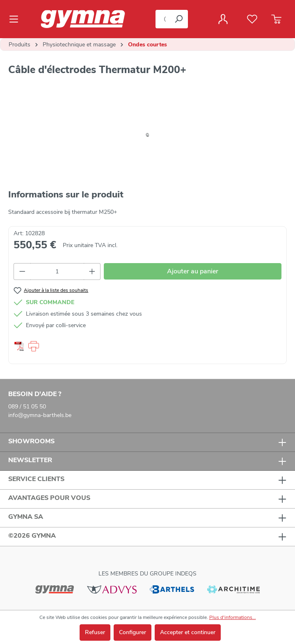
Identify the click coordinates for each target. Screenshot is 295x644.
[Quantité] (57, 272)
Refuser (95, 632)
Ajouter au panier (193, 271)
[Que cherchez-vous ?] (162, 19)
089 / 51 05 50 (27, 407)
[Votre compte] (223, 19)
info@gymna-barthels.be (40, 415)
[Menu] (16, 19)
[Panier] (276, 19)
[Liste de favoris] (252, 19)
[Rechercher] (178, 19)
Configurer (133, 632)
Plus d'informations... (233, 617)
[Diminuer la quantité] (22, 272)
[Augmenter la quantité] (92, 272)
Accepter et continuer (188, 632)
